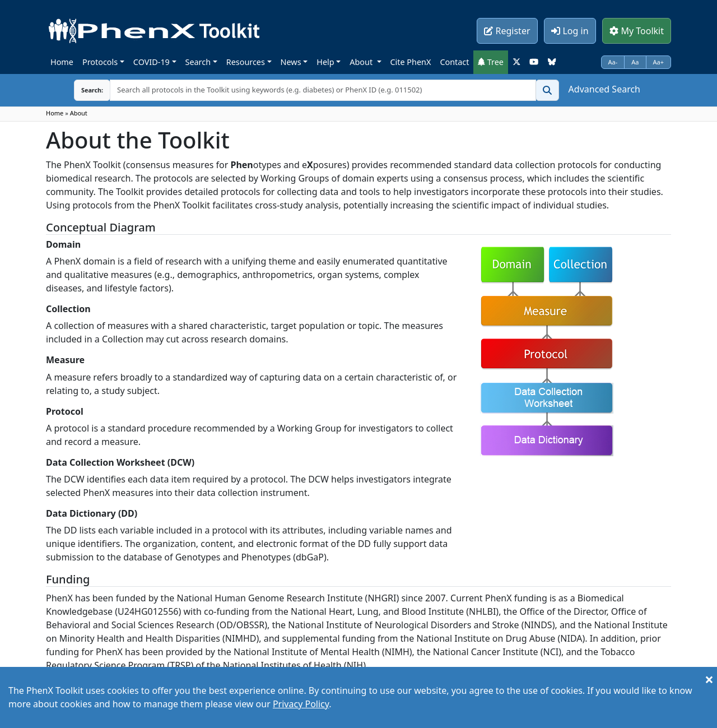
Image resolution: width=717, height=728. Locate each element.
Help (325, 62)
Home (62, 62)
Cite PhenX (411, 62)
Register (507, 31)
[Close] (709, 679)
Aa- (613, 62)
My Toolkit (637, 31)
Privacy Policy (301, 704)
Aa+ (659, 62)
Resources (246, 62)
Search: (83, 90)
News (291, 62)
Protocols (100, 62)
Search (198, 62)
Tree (491, 62)
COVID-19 (152, 62)
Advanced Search (604, 89)
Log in (570, 31)
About (362, 62)
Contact (454, 62)
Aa (635, 62)
